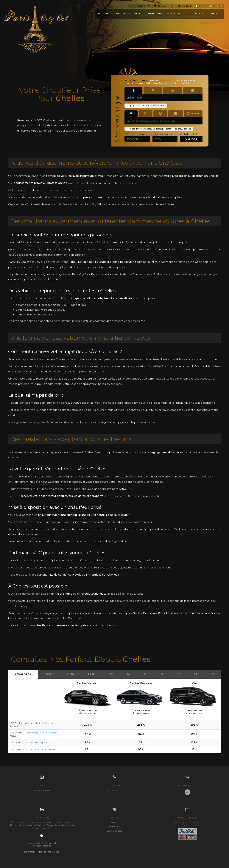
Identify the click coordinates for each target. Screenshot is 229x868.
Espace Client (205, 6)
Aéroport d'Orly (33, 743)
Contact (184, 6)
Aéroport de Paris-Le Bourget (41, 733)
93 (179, 674)
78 (128, 674)
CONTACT (215, 14)
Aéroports (23, 674)
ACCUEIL (103, 14)
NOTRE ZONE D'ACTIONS (163, 14)
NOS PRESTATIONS (128, 14)
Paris (92, 674)
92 (162, 674)
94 (196, 674)
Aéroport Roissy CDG (36, 749)
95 (213, 674)
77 (111, 674)
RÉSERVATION (195, 14)
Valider (191, 139)
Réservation (163, 6)
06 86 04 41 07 (140, 6)
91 (145, 674)
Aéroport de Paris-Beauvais (40, 723)
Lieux (71, 674)
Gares (49, 674)
